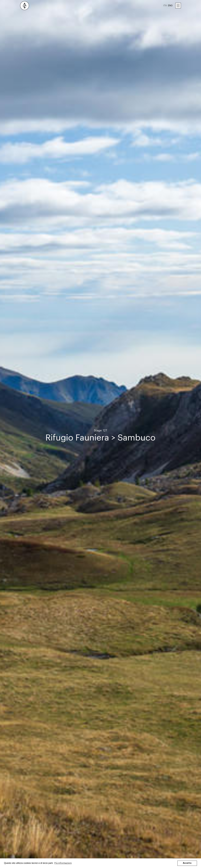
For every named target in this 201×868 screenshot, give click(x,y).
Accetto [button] (187, 863)
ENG (170, 6)
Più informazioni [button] (63, 863)
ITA (165, 6)
